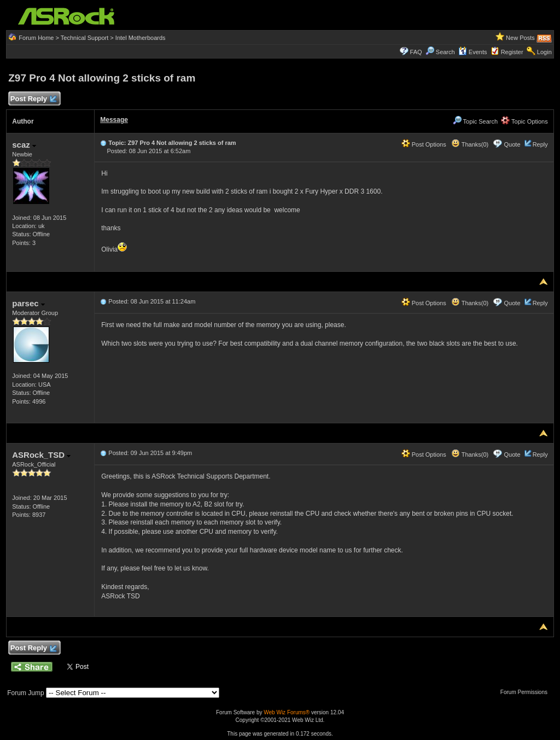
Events (473, 52)
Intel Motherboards (141, 38)
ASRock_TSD (41, 455)
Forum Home (36, 38)
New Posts (520, 38)
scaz (24, 145)
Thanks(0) (470, 144)
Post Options (424, 144)
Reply (540, 144)
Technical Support (84, 38)
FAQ (416, 52)
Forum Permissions (527, 692)
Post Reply (33, 99)
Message (114, 120)
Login (544, 52)
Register (512, 52)
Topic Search (475, 121)
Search (445, 52)
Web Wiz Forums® (287, 712)
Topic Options (524, 121)
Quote (512, 144)
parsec (28, 303)
